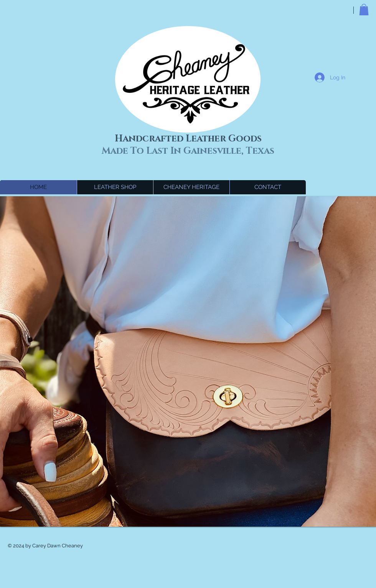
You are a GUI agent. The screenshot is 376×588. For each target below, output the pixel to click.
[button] (364, 10)
